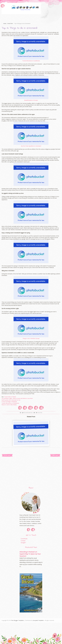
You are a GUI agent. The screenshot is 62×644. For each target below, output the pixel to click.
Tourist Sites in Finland (10, 397)
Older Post (55, 455)
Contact (23, 541)
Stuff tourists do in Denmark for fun (11, 400)
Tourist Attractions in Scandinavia (31, 61)
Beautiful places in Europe (31, 100)
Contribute (24, 539)
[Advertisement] (31, 18)
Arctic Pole (10, 24)
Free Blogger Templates (17, 620)
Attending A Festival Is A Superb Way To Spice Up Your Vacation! (30, 554)
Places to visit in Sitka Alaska (9, 405)
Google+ (23, 543)
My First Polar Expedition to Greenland (31, 146)
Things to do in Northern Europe (31, 338)
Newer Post (7, 455)
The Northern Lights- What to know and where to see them (17, 398)
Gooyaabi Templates (38, 620)
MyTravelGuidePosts (28, 413)
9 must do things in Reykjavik (9, 402)
